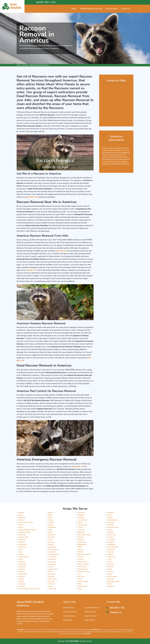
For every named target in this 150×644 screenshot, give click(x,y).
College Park (23, 574)
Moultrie (81, 552)
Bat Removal (68, 620)
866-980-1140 (47, 2)
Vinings (110, 574)
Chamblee (22, 569)
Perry (80, 574)
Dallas (50, 515)
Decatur (51, 520)
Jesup (50, 586)
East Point (52, 537)
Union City (111, 564)
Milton (80, 547)
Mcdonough (82, 542)
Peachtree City (83, 569)
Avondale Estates (24, 532)
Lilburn (80, 522)
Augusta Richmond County (27, 530)
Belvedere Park (24, 537)
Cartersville (22, 564)
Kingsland (81, 515)
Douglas (51, 525)
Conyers (21, 579)
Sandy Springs (112, 520)
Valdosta (110, 567)
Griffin (50, 572)
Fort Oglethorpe (53, 554)
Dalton (50, 518)
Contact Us (126, 9)
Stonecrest (111, 550)
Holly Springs (53, 579)
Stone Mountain (113, 547)
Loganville (81, 530)
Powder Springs (83, 581)
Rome (109, 515)
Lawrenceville (82, 520)
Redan (80, 584)
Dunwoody (52, 535)
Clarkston (22, 572)
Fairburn (51, 545)
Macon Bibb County (84, 535)
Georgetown (52, 564)
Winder (110, 584)
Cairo (20, 552)
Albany (21, 515)
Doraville (51, 522)
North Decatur (83, 562)
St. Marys (111, 537)
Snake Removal (69, 608)
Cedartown (22, 567)
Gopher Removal (69, 616)
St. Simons (111, 540)
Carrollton (22, 562)
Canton (21, 559)
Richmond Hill (82, 586)
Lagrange (81, 518)
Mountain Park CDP (84, 554)
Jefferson (51, 584)
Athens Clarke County (26, 522)
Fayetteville (52, 547)
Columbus (22, 577)
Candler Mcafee (24, 557)
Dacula (50, 513)
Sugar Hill (111, 552)
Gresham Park (53, 569)
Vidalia (110, 569)
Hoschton (51, 581)
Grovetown (52, 574)
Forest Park (52, 552)
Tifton (109, 559)
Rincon (80, 589)
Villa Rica (111, 572)
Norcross (81, 559)
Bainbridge (22, 535)
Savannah (111, 522)
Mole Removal (90, 620)
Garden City (52, 562)
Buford (21, 550)
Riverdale (111, 513)
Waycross (111, 579)
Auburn (21, 527)
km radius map (116, 104)
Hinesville (51, 577)
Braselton (22, 542)
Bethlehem (22, 540)
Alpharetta (22, 518)
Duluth (50, 532)
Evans (50, 540)
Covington (22, 584)
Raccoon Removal (70, 612)
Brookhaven (23, 545)
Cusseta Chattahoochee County (29, 589)
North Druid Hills (83, 564)
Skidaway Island (113, 527)
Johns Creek (52, 589)
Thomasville (112, 557)
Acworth (21, 513)
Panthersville (82, 567)
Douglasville (52, 527)
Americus (25, 65)
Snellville (110, 532)
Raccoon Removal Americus (39, 65)
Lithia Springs (82, 525)
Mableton (81, 532)
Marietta (81, 537)
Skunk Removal (90, 612)
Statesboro (111, 542)
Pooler (80, 579)
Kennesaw (81, 513)
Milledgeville (82, 545)
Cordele (21, 581)
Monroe (80, 550)
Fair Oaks (51, 542)
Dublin (50, 530)
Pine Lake (81, 577)
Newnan (81, 557)
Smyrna (110, 530)
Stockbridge (111, 545)
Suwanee (110, 554)
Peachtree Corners (84, 572)
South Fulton (112, 535)
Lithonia (80, 527)
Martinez (81, 540)
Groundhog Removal (92, 608)
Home (19, 65)
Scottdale (111, 525)
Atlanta (21, 525)
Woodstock (111, 586)
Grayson (51, 567)
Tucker (110, 562)
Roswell (110, 518)
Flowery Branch (53, 550)
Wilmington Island (113, 581)
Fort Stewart (52, 557)
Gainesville (52, 559)
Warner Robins (112, 577)
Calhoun (21, 554)
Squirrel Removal (91, 616)
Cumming (22, 586)
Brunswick (22, 547)
